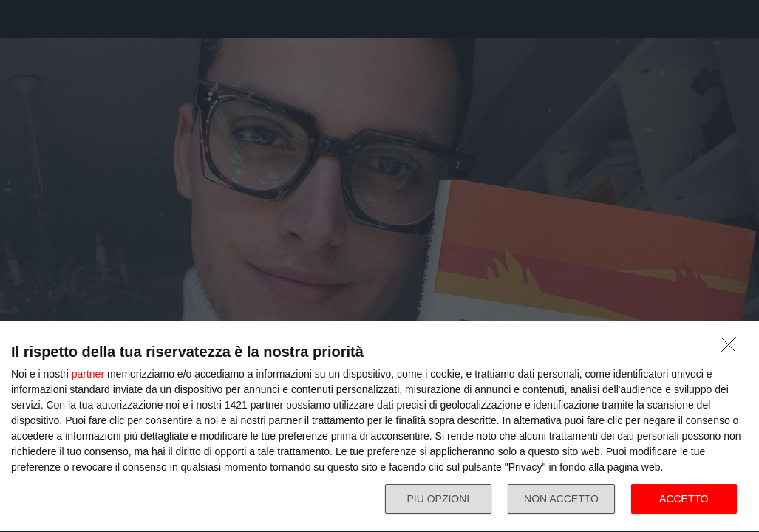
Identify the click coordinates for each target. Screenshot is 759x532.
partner (88, 374)
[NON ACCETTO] (732, 349)
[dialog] (379, 427)
